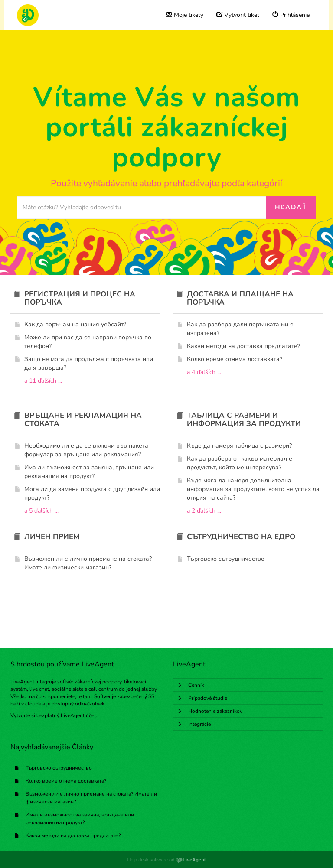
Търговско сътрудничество (59, 768)
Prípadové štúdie (208, 698)
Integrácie (199, 724)
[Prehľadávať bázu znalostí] (142, 208)
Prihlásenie (291, 15)
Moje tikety (185, 15)
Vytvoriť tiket (238, 15)
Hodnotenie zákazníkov (215, 711)
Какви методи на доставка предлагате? (73, 835)
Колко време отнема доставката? (66, 781)
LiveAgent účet (78, 715)
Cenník (196, 685)
